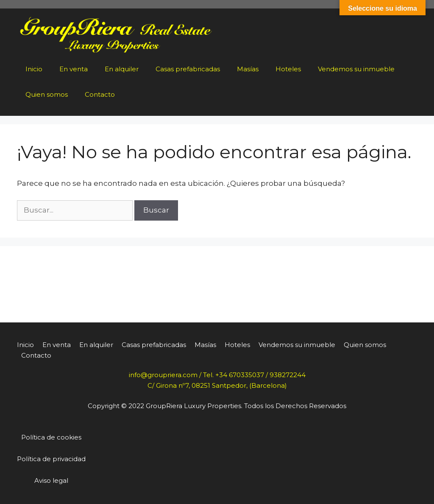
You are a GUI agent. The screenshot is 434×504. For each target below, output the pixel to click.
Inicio (34, 69)
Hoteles (288, 69)
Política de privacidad (51, 459)
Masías (248, 69)
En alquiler (122, 69)
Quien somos (47, 94)
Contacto (100, 94)
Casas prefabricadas (188, 69)
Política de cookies (51, 437)
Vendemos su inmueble (356, 69)
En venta (74, 69)
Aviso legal (51, 480)
